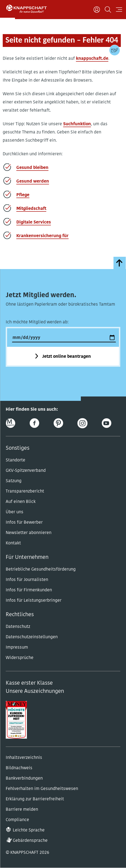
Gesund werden (33, 181)
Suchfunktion (77, 124)
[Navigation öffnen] (119, 10)
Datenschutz (18, 627)
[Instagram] (83, 423)
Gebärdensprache (30, 841)
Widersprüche (20, 658)
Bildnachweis (19, 768)
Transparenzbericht (25, 491)
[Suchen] (108, 10)
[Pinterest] (58, 423)
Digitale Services (34, 222)
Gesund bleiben (32, 168)
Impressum (17, 648)
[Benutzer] (97, 10)
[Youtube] (107, 423)
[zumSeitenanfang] (120, 263)
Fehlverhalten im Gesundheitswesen (42, 789)
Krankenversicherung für (42, 236)
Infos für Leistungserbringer (34, 601)
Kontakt (13, 543)
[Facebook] (34, 423)
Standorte (16, 460)
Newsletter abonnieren (29, 533)
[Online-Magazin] (10, 423)
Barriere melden (22, 810)
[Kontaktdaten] (115, 50)
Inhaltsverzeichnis (24, 758)
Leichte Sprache (29, 830)
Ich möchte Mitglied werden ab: (37, 322)
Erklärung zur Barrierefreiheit (35, 799)
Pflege (23, 195)
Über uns (15, 512)
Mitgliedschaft (31, 209)
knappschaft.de (92, 59)
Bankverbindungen (24, 778)
